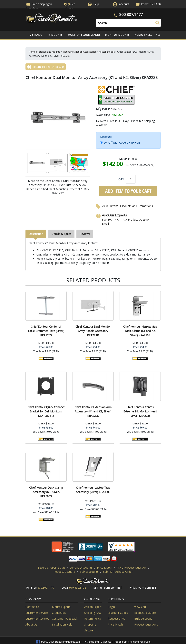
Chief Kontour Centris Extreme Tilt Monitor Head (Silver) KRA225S (140, 411)
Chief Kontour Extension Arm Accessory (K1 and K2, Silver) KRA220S (93, 411)
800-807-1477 (111, 219)
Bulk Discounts (89, 572)
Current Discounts (81, 568)
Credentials (59, 613)
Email (105, 224)
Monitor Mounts (117, 35)
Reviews (85, 234)
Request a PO (117, 619)
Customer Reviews (37, 619)
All (158, 35)
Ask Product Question (137, 219)
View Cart (140, 607)
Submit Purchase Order (118, 572)
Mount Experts (61, 607)
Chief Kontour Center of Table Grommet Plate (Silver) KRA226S (46, 331)
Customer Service (37, 613)
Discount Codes (118, 613)
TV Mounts (55, 35)
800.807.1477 (131, 14)
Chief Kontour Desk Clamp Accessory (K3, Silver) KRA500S (46, 492)
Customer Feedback (65, 619)
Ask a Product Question (132, 568)
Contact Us (33, 607)
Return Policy (93, 619)
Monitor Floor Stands (84, 35)
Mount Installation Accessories (80, 52)
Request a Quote (64, 572)
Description (36, 234)
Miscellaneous (107, 52)
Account (124, 4)
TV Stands (35, 35)
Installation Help (62, 624)
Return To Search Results (46, 67)
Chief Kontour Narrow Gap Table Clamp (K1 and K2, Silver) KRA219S (140, 331)
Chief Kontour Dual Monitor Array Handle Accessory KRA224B (93, 331)
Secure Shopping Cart (51, 568)
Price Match (105, 568)
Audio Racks (143, 35)
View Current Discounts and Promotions (127, 206)
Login (111, 607)
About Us (31, 624)
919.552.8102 (78, 588)
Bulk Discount (143, 619)
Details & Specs (61, 234)
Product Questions (146, 624)
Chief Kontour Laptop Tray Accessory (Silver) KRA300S (93, 490)
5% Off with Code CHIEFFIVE (122, 142)
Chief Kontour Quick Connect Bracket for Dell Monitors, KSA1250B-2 (46, 411)
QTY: (121, 179)
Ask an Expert (93, 607)
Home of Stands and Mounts (44, 52)
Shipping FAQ (93, 613)
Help (93, 4)
